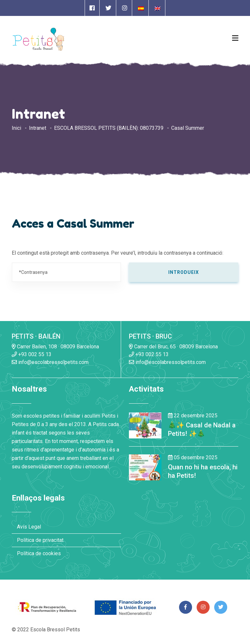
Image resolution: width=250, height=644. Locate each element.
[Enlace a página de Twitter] (108, 8)
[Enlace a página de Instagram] (125, 8)
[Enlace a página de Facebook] (92, 8)
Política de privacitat (40, 540)
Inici (16, 128)
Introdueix (184, 272)
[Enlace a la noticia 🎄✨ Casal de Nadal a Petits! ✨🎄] (145, 425)
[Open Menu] (235, 38)
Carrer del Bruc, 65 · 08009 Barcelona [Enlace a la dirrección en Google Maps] (173, 347)
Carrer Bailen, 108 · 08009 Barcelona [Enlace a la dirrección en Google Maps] (55, 347)
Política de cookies (39, 553)
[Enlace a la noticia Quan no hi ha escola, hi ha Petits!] (145, 467)
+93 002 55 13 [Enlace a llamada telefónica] (32, 354)
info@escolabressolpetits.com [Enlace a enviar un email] (50, 362)
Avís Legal (29, 527)
